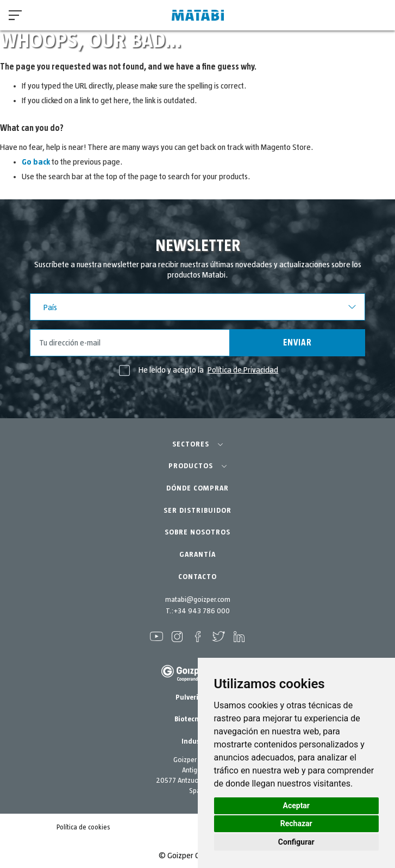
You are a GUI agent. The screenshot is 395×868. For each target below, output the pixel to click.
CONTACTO (197, 577)
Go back (36, 162)
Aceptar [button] (297, 806)
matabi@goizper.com (198, 600)
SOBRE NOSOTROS (197, 532)
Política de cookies (83, 828)
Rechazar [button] (296, 823)
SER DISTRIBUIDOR (197, 511)
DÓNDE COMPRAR (197, 488)
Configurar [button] (296, 842)
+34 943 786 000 (202, 611)
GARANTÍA (197, 555)
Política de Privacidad (243, 370)
